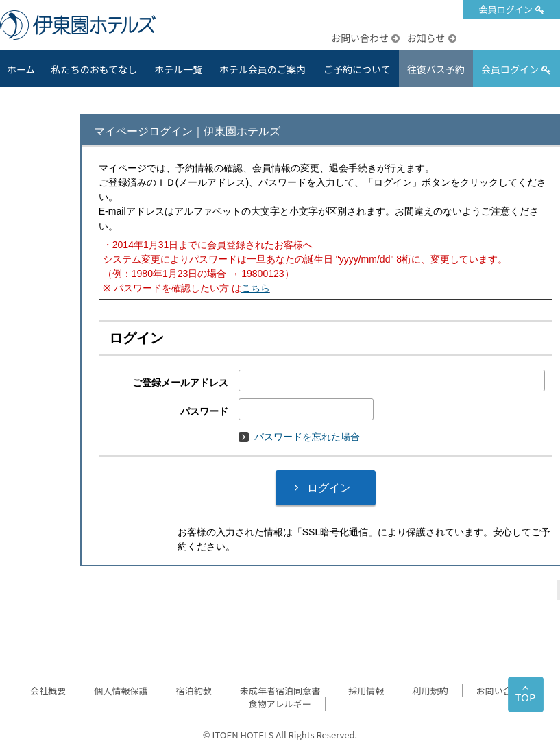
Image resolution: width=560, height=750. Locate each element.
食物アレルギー (279, 704)
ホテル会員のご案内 (263, 69)
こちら (256, 288)
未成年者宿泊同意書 (280, 691)
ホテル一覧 (178, 69)
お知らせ (426, 38)
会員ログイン (505, 9)
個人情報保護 (121, 691)
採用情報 (366, 691)
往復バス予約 (436, 69)
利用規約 (430, 691)
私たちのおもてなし (95, 69)
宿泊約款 (194, 691)
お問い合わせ (360, 38)
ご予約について (357, 69)
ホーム (21, 69)
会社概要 (48, 691)
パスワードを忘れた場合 (299, 437)
